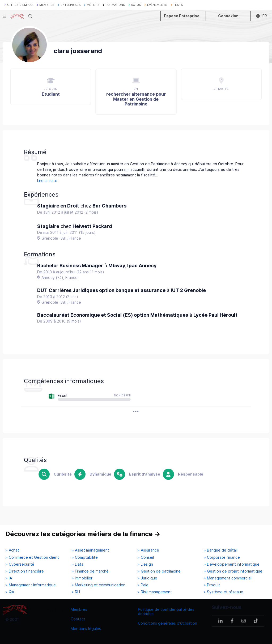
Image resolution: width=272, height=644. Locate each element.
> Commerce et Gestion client (32, 557)
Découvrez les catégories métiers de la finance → (83, 534)
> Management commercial (227, 578)
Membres (79, 609)
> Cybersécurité (20, 564)
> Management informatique (31, 585)
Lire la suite (47, 181)
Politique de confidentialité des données (166, 611)
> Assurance (148, 550)
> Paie (143, 585)
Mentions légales (86, 628)
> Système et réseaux (223, 592)
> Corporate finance (222, 557)
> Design (145, 564)
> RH (76, 592)
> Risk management (155, 592)
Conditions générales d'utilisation (167, 623)
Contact (78, 619)
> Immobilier (82, 578)
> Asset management (90, 550)
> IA (9, 578)
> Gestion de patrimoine (159, 571)
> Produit (212, 585)
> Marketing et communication (98, 585)
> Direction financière (25, 571)
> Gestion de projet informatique (233, 571)
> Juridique (147, 578)
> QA (10, 592)
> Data (77, 564)
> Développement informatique (231, 564)
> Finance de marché (90, 571)
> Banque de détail (220, 550)
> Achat (12, 550)
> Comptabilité (85, 557)
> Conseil (146, 557)
